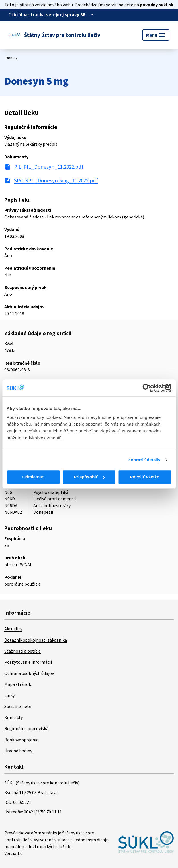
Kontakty (14, 717)
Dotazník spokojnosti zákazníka (36, 640)
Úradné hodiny (18, 751)
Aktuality (13, 629)
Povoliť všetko (145, 477)
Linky (9, 695)
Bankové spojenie (21, 740)
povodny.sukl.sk (157, 5)
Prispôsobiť (89, 477)
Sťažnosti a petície (22, 651)
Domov (12, 58)
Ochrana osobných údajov (29, 673)
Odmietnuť (33, 477)
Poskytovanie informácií (28, 662)
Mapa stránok (18, 684)
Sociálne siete (18, 706)
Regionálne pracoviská (26, 728)
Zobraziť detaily (144, 460)
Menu (156, 35)
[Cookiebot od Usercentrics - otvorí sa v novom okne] (147, 388)
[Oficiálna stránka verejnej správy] (71, 14)
